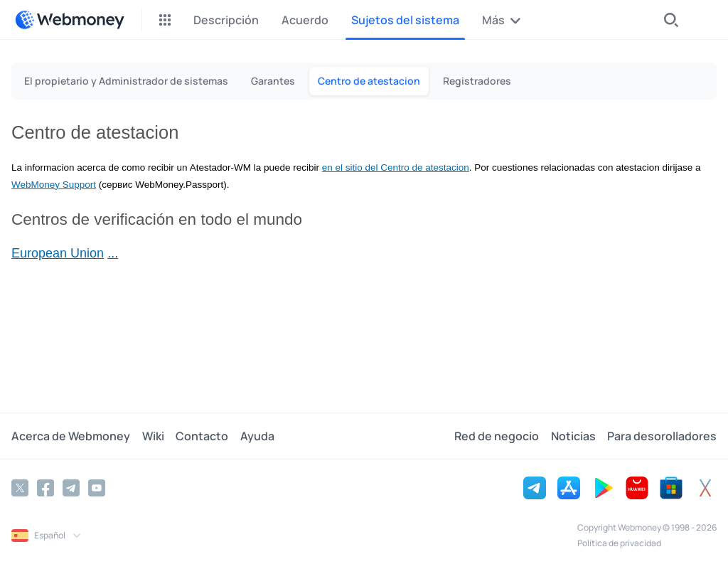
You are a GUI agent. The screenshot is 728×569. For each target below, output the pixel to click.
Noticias (573, 436)
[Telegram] (71, 488)
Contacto (201, 436)
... (113, 253)
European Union (58, 253)
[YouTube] (97, 488)
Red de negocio (497, 436)
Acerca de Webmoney (71, 436)
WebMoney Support (54, 185)
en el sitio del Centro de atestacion (396, 167)
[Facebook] (45, 488)
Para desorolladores (662, 436)
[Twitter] (20, 488)
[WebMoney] (70, 20)
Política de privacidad (619, 543)
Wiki (152, 436)
